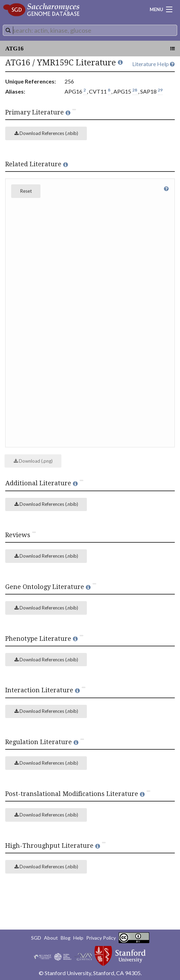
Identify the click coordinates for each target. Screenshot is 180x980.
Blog (66, 938)
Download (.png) (33, 461)
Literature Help (153, 64)
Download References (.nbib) (46, 133)
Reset (26, 191)
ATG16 (14, 49)
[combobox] (90, 30)
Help (78, 938)
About (51, 938)
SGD (36, 938)
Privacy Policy (101, 938)
